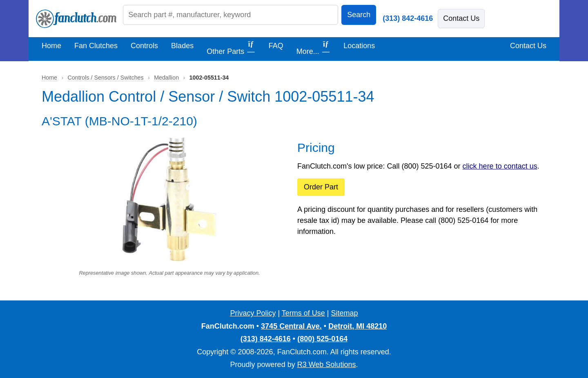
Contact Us (461, 18)
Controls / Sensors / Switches (107, 78)
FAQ (276, 46)
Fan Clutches (96, 46)
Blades (182, 46)
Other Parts (231, 48)
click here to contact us (500, 166)
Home (51, 46)
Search (359, 15)
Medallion (167, 78)
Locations (359, 46)
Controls (144, 46)
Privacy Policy (253, 313)
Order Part (321, 187)
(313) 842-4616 (408, 18)
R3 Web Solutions (327, 365)
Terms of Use (303, 313)
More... (314, 48)
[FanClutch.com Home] (76, 19)
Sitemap (345, 313)
